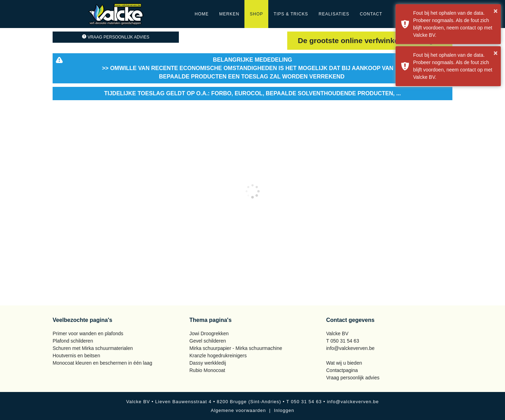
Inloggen (284, 410)
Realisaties (334, 14)
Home (202, 14)
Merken (229, 14)
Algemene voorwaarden (238, 410)
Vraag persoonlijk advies (116, 37)
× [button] (496, 11)
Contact (371, 14)
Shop (256, 14)
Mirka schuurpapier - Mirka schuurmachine (236, 348)
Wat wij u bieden (344, 363)
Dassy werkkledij (208, 363)
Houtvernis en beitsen (76, 356)
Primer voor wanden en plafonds (88, 333)
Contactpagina (342, 370)
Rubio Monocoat (207, 370)
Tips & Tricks (291, 14)
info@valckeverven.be (350, 348)
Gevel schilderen (208, 341)
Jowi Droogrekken (209, 333)
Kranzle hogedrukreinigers (218, 356)
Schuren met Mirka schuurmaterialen (93, 348)
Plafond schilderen (73, 341)
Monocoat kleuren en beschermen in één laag (102, 363)
